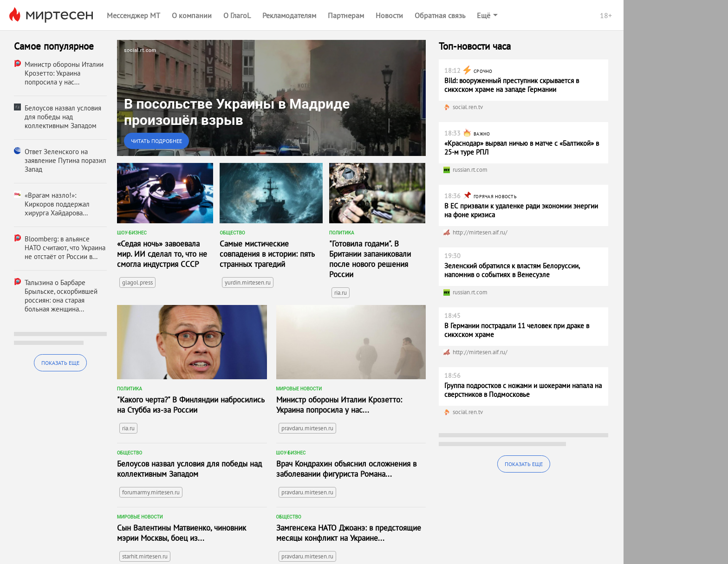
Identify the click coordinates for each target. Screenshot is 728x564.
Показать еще (60, 363)
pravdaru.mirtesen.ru (307, 428)
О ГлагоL (237, 15)
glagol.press (137, 282)
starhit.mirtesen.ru (145, 556)
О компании (192, 15)
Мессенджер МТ (133, 15)
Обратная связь (440, 15)
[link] (271, 98)
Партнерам (346, 15)
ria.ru (341, 293)
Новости (389, 15)
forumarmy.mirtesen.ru (151, 492)
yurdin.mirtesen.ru (248, 282)
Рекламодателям (289, 15)
